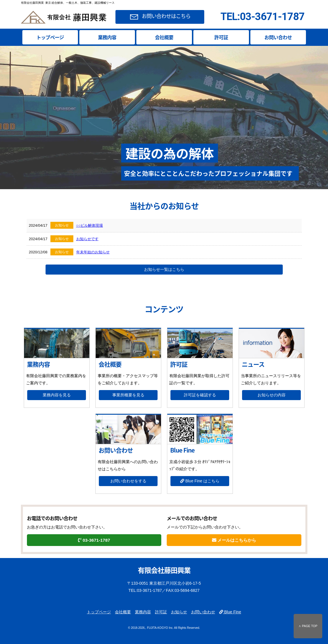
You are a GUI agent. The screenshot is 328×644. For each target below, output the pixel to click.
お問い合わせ (278, 37)
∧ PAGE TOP (308, 626)
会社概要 (164, 37)
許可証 (221, 37)
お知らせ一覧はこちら (164, 269)
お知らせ (179, 612)
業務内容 (107, 37)
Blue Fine (230, 612)
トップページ (50, 37)
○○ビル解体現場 (90, 225)
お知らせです (87, 239)
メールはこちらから (234, 540)
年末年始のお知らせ (93, 252)
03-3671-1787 (94, 540)
